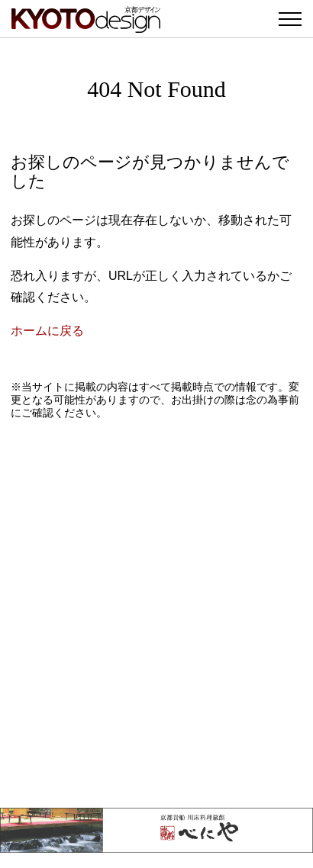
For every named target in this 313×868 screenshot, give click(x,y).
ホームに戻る (47, 331)
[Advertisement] (156, 613)
